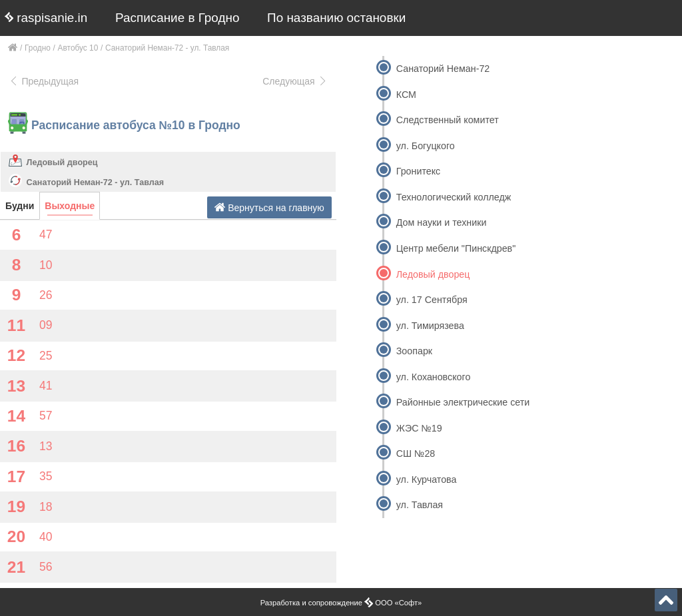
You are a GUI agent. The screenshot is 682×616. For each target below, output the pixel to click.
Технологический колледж (454, 197)
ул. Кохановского (434, 377)
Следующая (295, 81)
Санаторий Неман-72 (443, 69)
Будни (20, 206)
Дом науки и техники (442, 222)
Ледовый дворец (62, 162)
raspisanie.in (46, 18)
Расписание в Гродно (177, 18)
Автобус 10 (78, 48)
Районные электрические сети (463, 402)
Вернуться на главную (269, 207)
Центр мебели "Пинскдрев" (456, 248)
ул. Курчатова (427, 479)
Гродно (38, 48)
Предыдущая (44, 81)
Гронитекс (418, 171)
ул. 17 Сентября (432, 300)
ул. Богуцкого (426, 146)
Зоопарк (414, 351)
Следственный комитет (448, 120)
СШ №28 (416, 454)
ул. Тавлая (420, 505)
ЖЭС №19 (419, 428)
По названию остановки (336, 18)
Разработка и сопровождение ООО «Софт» (341, 603)
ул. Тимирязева (430, 326)
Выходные (70, 206)
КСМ (406, 95)
